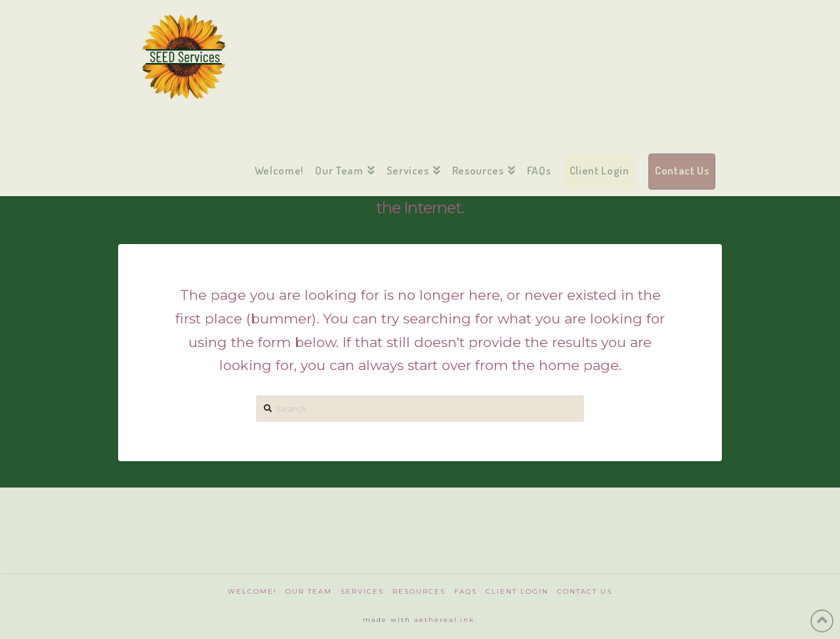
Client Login (517, 591)
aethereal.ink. (446, 620)
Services (362, 591)
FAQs (466, 591)
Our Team (309, 591)
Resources (419, 591)
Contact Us (585, 591)
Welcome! (252, 591)
